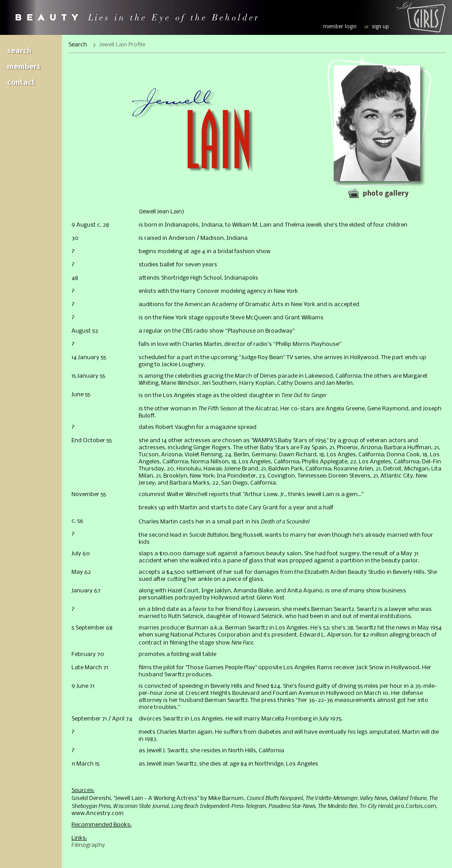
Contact (21, 83)
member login (340, 27)
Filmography (88, 845)
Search (19, 51)
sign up (380, 27)
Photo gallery (386, 194)
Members (24, 67)
